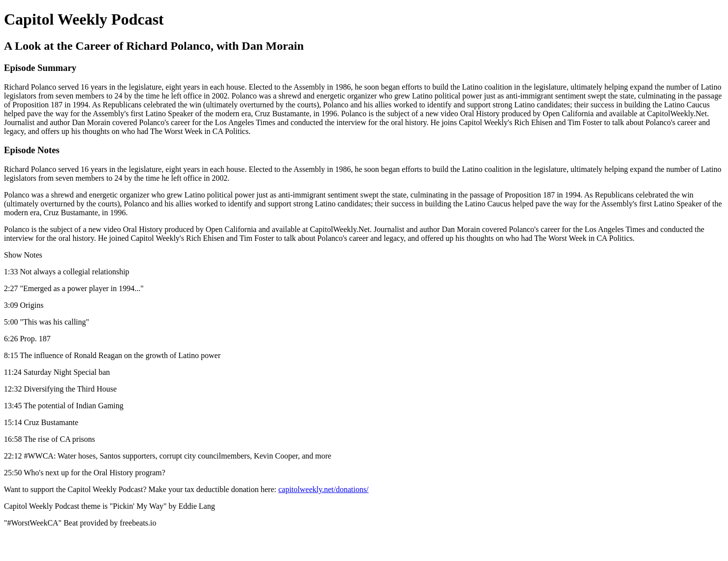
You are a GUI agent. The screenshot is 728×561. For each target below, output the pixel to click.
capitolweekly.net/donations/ (323, 489)
